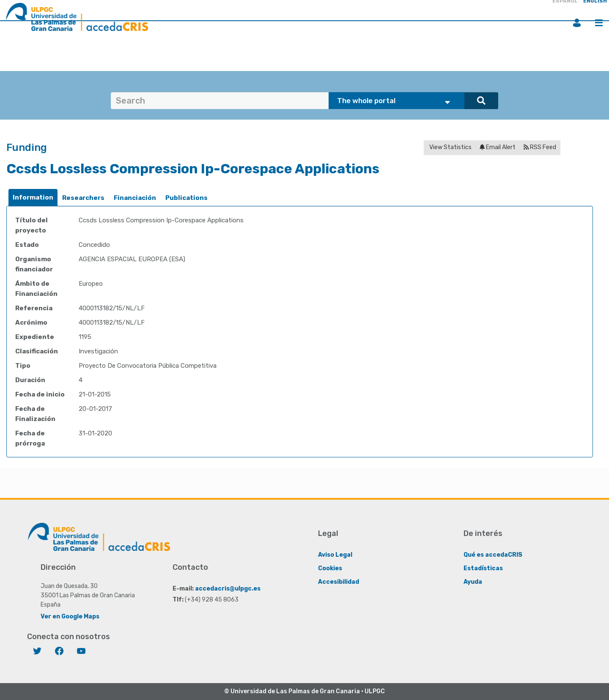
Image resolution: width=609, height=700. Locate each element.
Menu (599, 23)
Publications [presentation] (187, 198)
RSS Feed (540, 147)
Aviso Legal (335, 554)
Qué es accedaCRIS (493, 554)
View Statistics (450, 147)
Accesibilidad (339, 581)
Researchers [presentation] (83, 198)
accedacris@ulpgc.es (228, 588)
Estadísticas (483, 568)
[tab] (33, 198)
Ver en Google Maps (70, 616)
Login (577, 23)
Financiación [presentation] (135, 198)
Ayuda (473, 581)
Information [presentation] (33, 197)
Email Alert (498, 147)
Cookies (330, 568)
